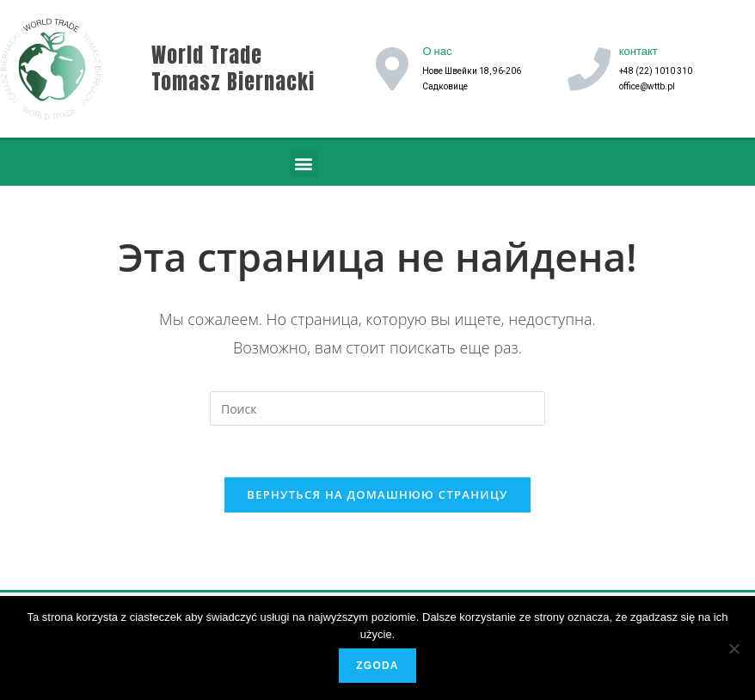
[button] (304, 163)
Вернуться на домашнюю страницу (377, 494)
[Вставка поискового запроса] (377, 408)
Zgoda (377, 666)
